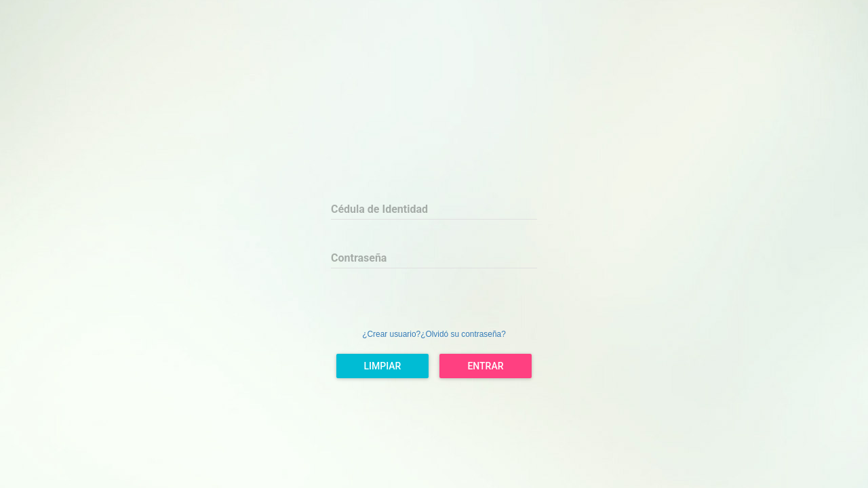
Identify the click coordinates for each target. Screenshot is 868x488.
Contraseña (359, 258)
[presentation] (434, 300)
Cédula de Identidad (379, 209)
